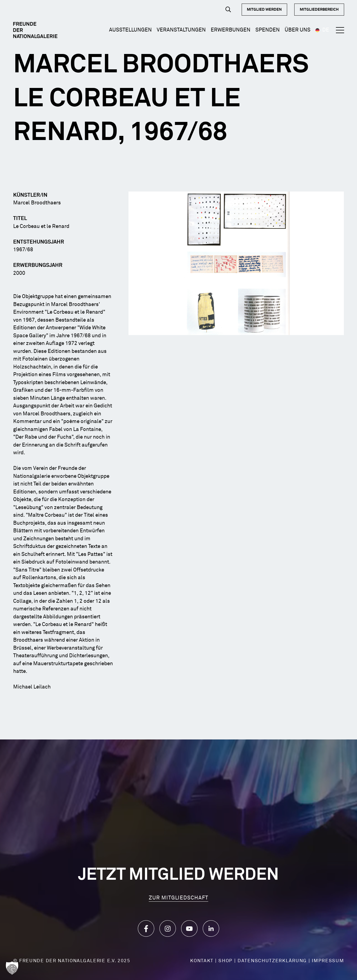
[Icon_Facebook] (146, 928)
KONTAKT (202, 961)
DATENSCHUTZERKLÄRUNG (272, 961)
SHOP (225, 961)
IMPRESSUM (328, 961)
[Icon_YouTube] (189, 928)
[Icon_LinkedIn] (211, 928)
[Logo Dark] (35, 30)
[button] (228, 9)
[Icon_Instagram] (168, 928)
